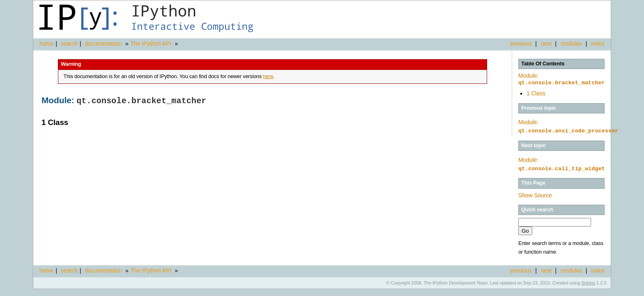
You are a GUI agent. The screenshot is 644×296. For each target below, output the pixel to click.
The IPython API (151, 44)
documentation (104, 44)
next (546, 44)
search (69, 44)
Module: (562, 79)
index (598, 44)
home (46, 44)
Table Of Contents (543, 64)
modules (571, 44)
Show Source (535, 195)
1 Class (536, 93)
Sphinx (588, 283)
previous (521, 44)
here (268, 76)
